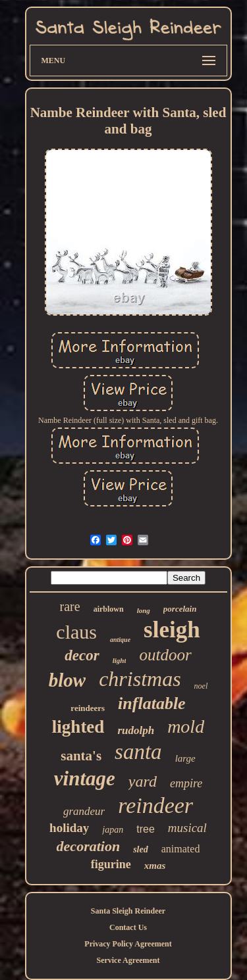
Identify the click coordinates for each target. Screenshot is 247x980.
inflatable (152, 703)
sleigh (172, 630)
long (144, 610)
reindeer (155, 805)
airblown (109, 609)
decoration (89, 846)
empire (186, 783)
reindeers (88, 708)
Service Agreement (128, 960)
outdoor (165, 655)
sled (141, 849)
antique (120, 640)
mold (186, 726)
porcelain (180, 609)
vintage (85, 778)
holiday (69, 828)
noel (201, 686)
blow (67, 680)
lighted (78, 727)
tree (146, 829)
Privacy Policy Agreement (128, 944)
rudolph (136, 730)
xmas (155, 866)
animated (181, 849)
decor (82, 655)
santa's (81, 756)
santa (138, 752)
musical (187, 828)
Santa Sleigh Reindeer (128, 911)
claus (76, 632)
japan (113, 830)
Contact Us (128, 927)
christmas (140, 679)
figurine (111, 864)
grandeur (84, 811)
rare (70, 606)
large (185, 758)
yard (143, 781)
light (120, 660)
